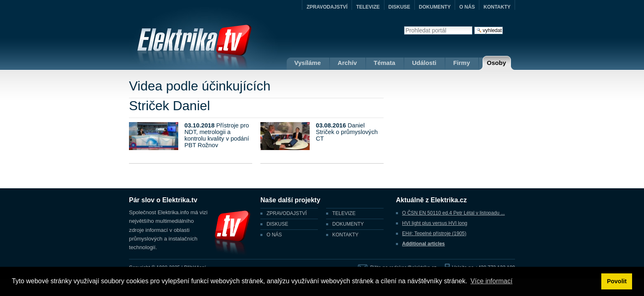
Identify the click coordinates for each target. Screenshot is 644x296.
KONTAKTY (497, 7)
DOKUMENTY (435, 7)
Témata (385, 63)
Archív (347, 63)
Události (424, 63)
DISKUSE (399, 7)
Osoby (496, 63)
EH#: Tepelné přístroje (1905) (434, 234)
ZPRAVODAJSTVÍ (327, 7)
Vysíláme (308, 63)
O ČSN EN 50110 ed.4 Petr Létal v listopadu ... (453, 213)
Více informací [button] (491, 281)
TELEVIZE (368, 7)
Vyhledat (404, 26)
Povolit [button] (617, 281)
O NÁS (467, 7)
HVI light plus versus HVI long (435, 223)
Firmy (461, 63)
